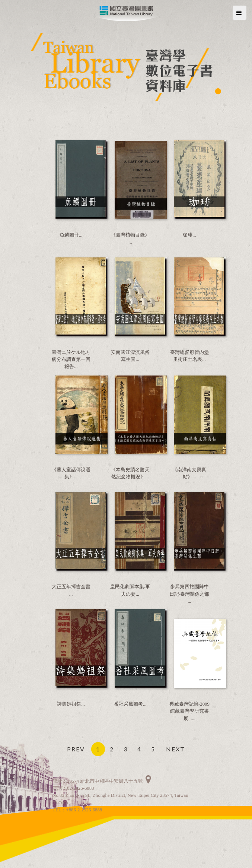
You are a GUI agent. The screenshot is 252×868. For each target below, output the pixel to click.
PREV (76, 749)
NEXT (176, 749)
